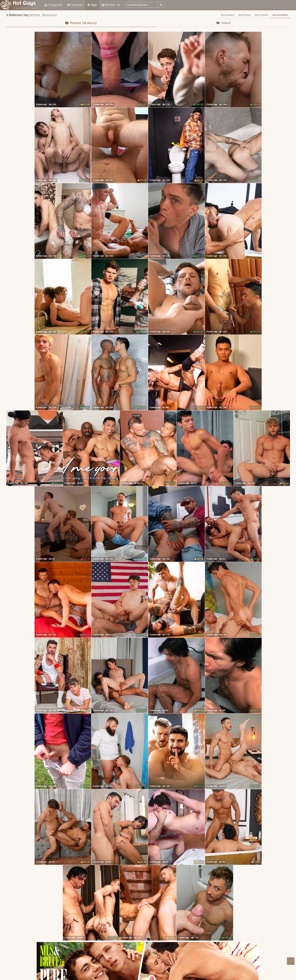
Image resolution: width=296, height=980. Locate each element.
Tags (92, 5)
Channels (75, 5)
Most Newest (228, 15)
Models (108, 5)
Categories (53, 5)
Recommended (280, 15)
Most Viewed (261, 15)
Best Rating (245, 15)
